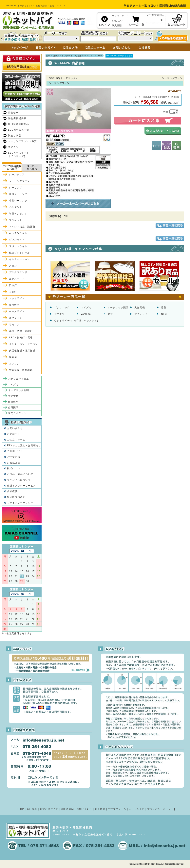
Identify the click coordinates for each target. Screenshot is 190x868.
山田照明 (13, 408)
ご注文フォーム (16, 440)
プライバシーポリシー (20, 503)
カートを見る (137, 809)
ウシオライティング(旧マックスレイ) (76, 321)
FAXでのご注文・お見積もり (24, 445)
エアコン (13, 147)
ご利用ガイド (15, 451)
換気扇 (13, 357)
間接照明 (14, 305)
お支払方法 (14, 463)
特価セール (15, 113)
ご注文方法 (14, 457)
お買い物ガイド (49, 809)
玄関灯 (13, 292)
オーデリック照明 (118, 308)
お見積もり (14, 434)
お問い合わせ (15, 428)
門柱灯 (13, 285)
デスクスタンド (18, 272)
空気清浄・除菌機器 (21, 370)
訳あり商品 (15, 136)
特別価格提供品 (17, 118)
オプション (16, 318)
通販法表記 (67, 809)
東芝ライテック (17, 413)
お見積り (100, 809)
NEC (164, 314)
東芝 (110, 314)
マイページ (118, 16)
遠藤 (164, 308)
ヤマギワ (59, 314)
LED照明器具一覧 (19, 130)
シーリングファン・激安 (22, 141)
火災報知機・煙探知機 (22, 351)
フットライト (17, 298)
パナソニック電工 (19, 379)
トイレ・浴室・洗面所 (22, 227)
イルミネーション (20, 259)
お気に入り (118, 21)
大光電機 (140, 308)
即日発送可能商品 (19, 124)
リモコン (14, 325)
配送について (15, 468)
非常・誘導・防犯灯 (21, 331)
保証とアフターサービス (21, 486)
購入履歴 (117, 25)
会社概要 (12, 491)
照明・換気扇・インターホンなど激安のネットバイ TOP (74, 56)
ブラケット (16, 220)
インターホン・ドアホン (23, 344)
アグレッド (141, 314)
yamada (86, 314)
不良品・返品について (20, 474)
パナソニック (62, 308)
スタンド (14, 266)
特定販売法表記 (16, 497)
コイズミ (86, 308)
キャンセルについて (19, 480)
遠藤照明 (13, 402)
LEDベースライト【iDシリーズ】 (19, 155)
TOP (21, 809)
